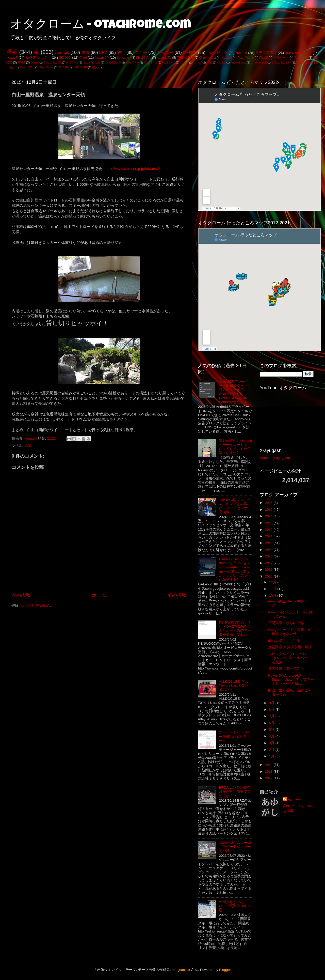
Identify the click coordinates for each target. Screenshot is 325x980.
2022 (269, 530)
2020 (269, 543)
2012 (269, 778)
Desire (35, 63)
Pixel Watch (246, 58)
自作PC (190, 52)
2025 (269, 510)
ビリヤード (281, 58)
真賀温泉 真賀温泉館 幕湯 (290, 647)
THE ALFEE (185, 58)
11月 (273, 589)
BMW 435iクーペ (298, 53)
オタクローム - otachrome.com (101, 25)
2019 (269, 550)
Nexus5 (241, 53)
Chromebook (259, 63)
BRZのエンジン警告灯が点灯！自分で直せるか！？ (235, 792)
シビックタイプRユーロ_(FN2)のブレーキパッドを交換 (290, 658)
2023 (269, 523)
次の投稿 (21, 595)
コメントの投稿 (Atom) (39, 606)
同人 (95, 67)
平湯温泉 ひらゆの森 (286, 623)
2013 (269, 772)
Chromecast (208, 58)
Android (62, 52)
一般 (209, 63)
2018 (269, 556)
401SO (221, 63)
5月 (272, 730)
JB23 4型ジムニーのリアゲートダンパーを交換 (235, 847)
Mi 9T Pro (72, 63)
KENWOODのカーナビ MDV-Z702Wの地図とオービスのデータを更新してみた (235, 629)
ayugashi (295, 799)
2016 (269, 570)
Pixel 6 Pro (144, 58)
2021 (269, 536)
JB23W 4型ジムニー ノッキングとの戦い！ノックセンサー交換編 (235, 506)
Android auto (238, 63)
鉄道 (85, 52)
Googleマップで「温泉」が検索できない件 (290, 632)
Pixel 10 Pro (27, 67)
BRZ (103, 52)
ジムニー (165, 52)
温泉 (12, 52)
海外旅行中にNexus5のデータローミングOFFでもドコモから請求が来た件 (235, 447)
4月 (272, 736)
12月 (273, 582)
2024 (269, 516)
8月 (272, 710)
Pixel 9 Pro (169, 63)
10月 (273, 595)
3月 (272, 743)
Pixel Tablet (46, 67)
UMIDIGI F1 (80, 67)
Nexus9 (227, 58)
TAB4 (21, 63)
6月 (272, 723)
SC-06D (65, 58)
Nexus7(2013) (91, 63)
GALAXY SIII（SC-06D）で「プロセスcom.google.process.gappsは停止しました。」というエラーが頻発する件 (235, 569)
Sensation (124, 58)
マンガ (197, 63)
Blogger (225, 970)
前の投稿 (177, 595)
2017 (269, 563)
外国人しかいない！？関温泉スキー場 (235, 906)
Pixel (83, 58)
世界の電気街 (266, 53)
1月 (272, 756)
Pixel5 (263, 58)
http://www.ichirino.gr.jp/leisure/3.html (137, 169)
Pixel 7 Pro (132, 63)
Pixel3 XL (301, 58)
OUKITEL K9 (113, 63)
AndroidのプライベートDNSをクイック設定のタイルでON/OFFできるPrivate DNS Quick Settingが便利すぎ (235, 392)
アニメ (184, 63)
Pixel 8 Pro (150, 63)
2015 (269, 576)
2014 (269, 765)
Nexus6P (102, 58)
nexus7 (12, 58)
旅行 (121, 52)
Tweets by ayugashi (275, 458)
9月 (272, 703)
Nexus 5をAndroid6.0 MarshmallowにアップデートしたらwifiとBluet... (291, 680)
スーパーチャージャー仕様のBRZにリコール (235, 736)
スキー (141, 52)
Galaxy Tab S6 (52, 63)
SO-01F (63, 67)
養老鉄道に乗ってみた (286, 669)
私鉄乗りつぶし (38, 58)
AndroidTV (164, 58)
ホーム (99, 595)
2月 (272, 750)
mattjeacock (181, 970)
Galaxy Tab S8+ (281, 63)
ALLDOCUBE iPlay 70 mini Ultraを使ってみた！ (234, 686)
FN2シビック (217, 53)
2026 (269, 503)
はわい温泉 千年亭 (284, 640)
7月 (272, 716)
